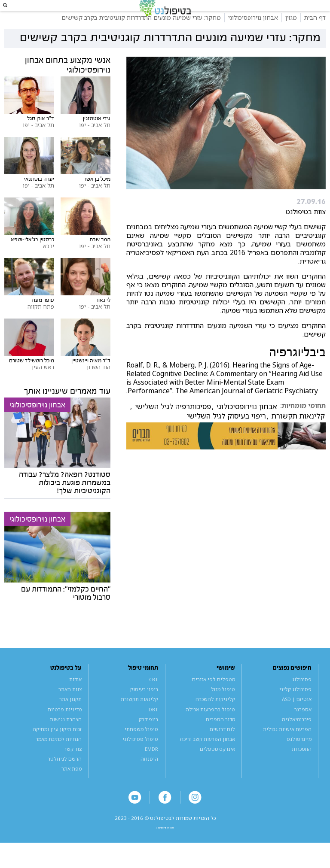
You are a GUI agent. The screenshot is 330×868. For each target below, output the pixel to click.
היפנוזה (149, 774)
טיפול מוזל (223, 705)
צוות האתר (70, 705)
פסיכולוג (302, 695)
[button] (13, 13)
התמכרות (302, 764)
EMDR (151, 764)
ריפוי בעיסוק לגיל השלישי (226, 431)
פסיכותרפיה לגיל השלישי (173, 422)
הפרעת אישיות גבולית (287, 745)
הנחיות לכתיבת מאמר (59, 754)
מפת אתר (72, 784)
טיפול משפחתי (141, 745)
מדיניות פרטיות (65, 725)
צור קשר (73, 764)
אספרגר (303, 725)
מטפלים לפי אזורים (214, 695)
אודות (75, 695)
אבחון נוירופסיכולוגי (247, 422)
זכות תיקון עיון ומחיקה (57, 745)
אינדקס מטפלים (217, 764)
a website (165, 850)
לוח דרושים (222, 745)
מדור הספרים (220, 735)
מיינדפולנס (299, 754)
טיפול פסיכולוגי (140, 754)
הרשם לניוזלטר (65, 774)
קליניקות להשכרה (215, 715)
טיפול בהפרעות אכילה (210, 725)
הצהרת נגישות (66, 735)
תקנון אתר (70, 715)
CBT (154, 695)
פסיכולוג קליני (295, 705)
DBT (153, 725)
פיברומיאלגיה (297, 735)
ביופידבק (148, 735)
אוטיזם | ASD (297, 715)
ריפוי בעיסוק (144, 705)
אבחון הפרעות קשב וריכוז (208, 754)
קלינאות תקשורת (298, 431)
